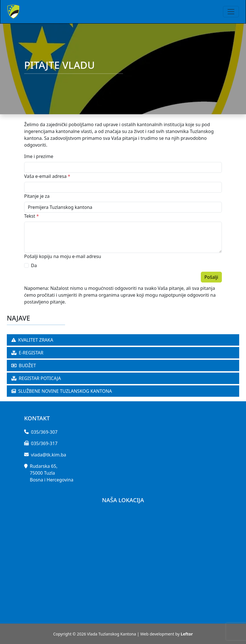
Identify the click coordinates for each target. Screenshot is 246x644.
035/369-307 (44, 432)
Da (34, 265)
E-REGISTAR (27, 353)
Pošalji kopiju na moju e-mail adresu (63, 256)
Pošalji (211, 277)
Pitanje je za (37, 196)
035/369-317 (44, 443)
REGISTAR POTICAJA (36, 378)
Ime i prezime (39, 156)
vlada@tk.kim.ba (49, 455)
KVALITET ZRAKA (32, 340)
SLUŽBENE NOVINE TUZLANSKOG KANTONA (62, 391)
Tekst (32, 216)
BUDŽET (24, 365)
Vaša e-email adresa (47, 176)
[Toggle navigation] (231, 12)
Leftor (187, 634)
